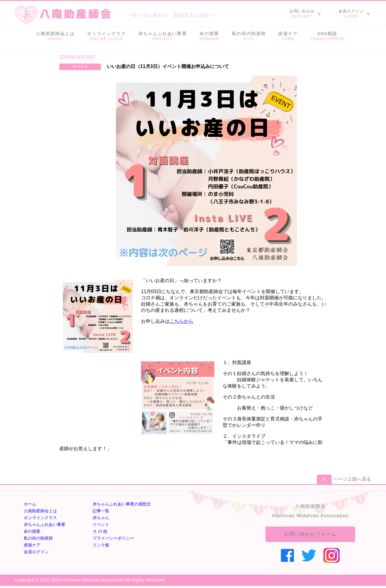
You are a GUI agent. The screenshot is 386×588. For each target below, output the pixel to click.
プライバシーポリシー (113, 538)
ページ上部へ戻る (352, 479)
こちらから (181, 321)
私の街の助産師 (38, 538)
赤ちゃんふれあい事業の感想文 (122, 504)
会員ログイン (36, 552)
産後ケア (32, 545)
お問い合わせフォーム (310, 534)
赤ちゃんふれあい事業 (45, 524)
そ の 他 (100, 531)
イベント (101, 524)
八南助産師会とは (40, 511)
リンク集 (101, 545)
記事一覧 (101, 511)
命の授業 (32, 531)
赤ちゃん (101, 518)
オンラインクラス (40, 518)
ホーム (30, 504)
